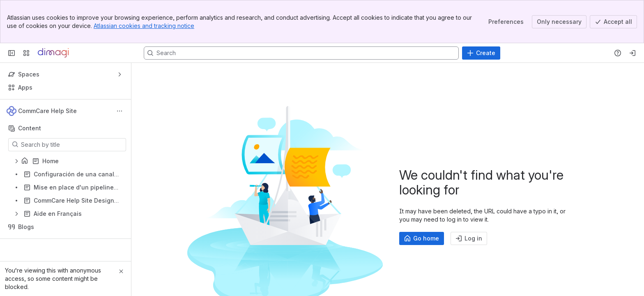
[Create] (481, 53)
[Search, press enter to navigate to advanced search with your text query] (301, 53)
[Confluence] (53, 53)
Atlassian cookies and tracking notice (144, 26)
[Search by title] (72, 145)
